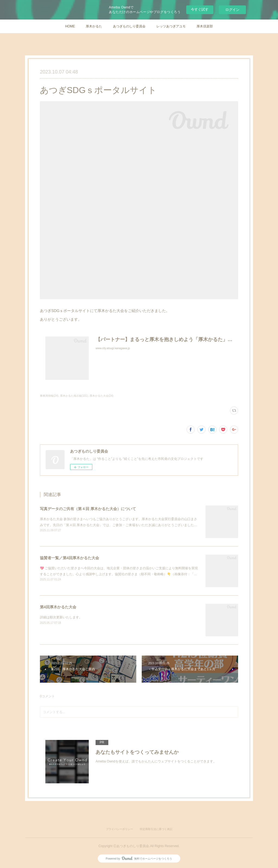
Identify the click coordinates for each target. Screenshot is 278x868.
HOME (70, 26)
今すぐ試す (200, 9)
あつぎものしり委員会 (129, 26)
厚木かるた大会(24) (102, 396)
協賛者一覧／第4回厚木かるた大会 (69, 558)
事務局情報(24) (49, 396)
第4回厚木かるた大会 (58, 607)
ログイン (232, 10)
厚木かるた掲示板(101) (74, 396)
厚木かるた (94, 26)
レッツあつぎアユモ (171, 26)
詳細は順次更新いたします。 (61, 617)
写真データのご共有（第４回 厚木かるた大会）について (88, 509)
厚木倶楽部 (205, 26)
